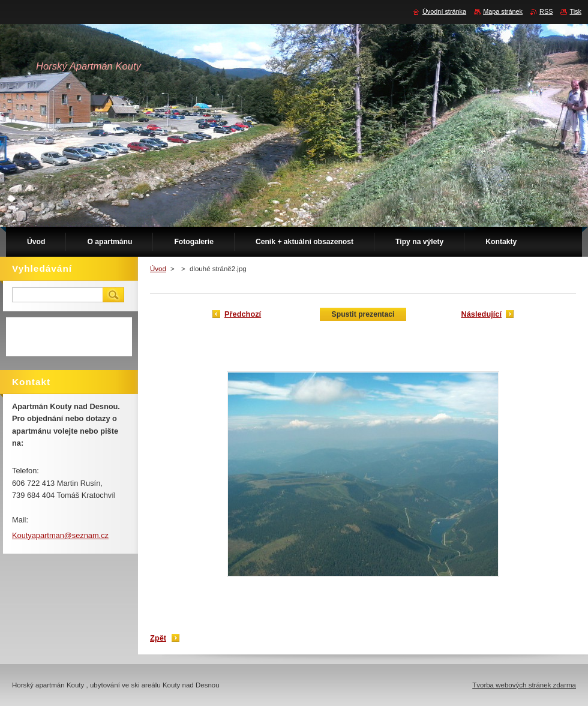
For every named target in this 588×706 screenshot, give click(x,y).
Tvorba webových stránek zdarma (524, 685)
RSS (546, 11)
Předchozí (243, 314)
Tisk (575, 11)
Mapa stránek (503, 11)
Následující (481, 314)
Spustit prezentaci (363, 314)
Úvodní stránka (444, 11)
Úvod (158, 269)
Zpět (158, 638)
